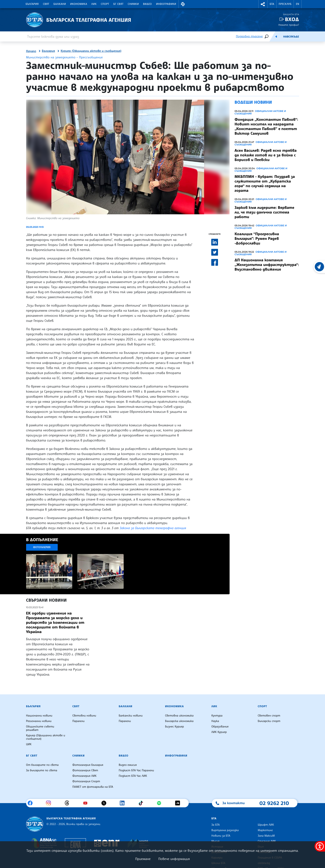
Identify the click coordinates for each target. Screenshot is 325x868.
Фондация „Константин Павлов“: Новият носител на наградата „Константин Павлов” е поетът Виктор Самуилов (266, 126)
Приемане (143, 859)
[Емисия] (276, 36)
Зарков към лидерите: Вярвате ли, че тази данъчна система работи (265, 212)
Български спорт (269, 721)
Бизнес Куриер (175, 727)
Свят (46, 4)
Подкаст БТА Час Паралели (136, 770)
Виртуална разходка (225, 830)
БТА (272, 4)
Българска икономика (179, 721)
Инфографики (166, 4)
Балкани (60, 4)
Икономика (79, 4)
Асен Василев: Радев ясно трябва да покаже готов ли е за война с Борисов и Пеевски (266, 155)
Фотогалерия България (88, 765)
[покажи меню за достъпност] (320, 846)
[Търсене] (266, 36)
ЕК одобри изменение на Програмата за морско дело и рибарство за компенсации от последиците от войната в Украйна (55, 622)
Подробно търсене (249, 36)
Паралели (79, 721)
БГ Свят (118, 4)
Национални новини (39, 716)
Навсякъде (291, 37)
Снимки (133, 4)
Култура (217, 716)
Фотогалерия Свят (85, 770)
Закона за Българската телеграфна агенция (153, 528)
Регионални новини (39, 721)
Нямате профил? (289, 25)
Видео (147, 4)
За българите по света (42, 770)
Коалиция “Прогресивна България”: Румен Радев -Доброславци (257, 239)
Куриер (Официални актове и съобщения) (91, 51)
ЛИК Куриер (219, 732)
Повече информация (174, 859)
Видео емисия (128, 765)
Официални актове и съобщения (260, 112)
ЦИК (29, 744)
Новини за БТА (221, 836)
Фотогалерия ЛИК (85, 776)
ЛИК (94, 4)
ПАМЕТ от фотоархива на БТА (93, 787)
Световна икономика (179, 716)
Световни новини (84, 716)
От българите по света (42, 765)
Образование (220, 727)
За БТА (216, 825)
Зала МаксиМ (266, 836)
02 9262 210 (274, 803)
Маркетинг (265, 830)
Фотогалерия (42, 547)
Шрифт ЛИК (266, 825)
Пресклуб (285, 4)
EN (298, 4)
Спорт (105, 4)
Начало (31, 51)
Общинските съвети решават (40, 728)
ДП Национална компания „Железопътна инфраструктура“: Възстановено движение (267, 265)
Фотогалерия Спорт (86, 781)
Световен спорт (269, 716)
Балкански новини (131, 716)
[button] (183, 4)
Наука (215, 721)
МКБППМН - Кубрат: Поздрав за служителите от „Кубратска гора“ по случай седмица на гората (265, 184)
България (32, 4)
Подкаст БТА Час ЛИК (133, 776)
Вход (292, 19)
